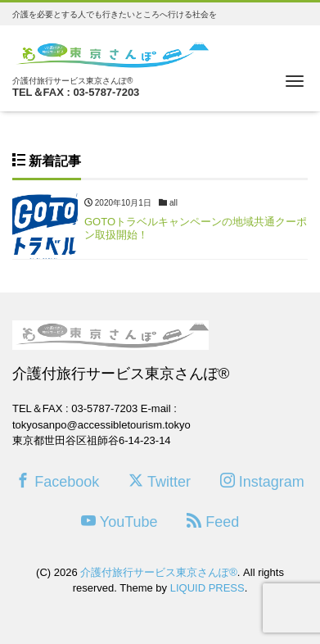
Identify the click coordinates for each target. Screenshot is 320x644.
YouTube (119, 522)
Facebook (57, 481)
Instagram (262, 481)
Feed (213, 522)
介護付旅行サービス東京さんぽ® (159, 572)
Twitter (160, 481)
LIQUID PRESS (207, 588)
